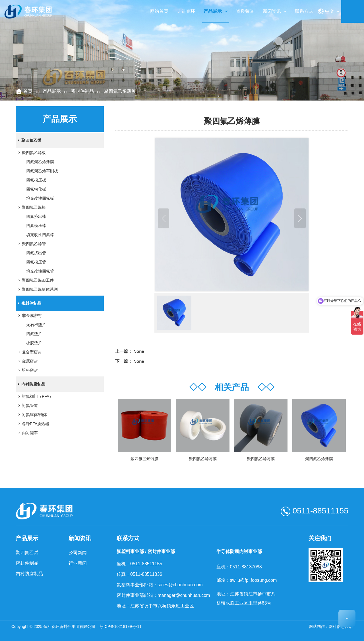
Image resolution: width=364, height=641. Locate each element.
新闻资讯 (275, 11)
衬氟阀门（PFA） (35, 396)
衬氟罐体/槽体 (32, 415)
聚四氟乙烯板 (31, 153)
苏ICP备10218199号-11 (121, 626)
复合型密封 (29, 352)
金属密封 (27, 361)
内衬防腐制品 (30, 384)
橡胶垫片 (34, 343)
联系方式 (304, 11)
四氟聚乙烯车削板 (42, 171)
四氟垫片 (34, 334)
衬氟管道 (27, 406)
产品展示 (215, 11)
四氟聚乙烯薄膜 (40, 162)
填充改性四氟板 (40, 198)
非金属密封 (29, 316)
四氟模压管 (36, 262)
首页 (28, 91)
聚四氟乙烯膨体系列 (37, 289)
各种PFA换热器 (33, 424)
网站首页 (159, 11)
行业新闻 (78, 563)
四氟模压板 (36, 180)
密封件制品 (82, 91)
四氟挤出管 (36, 253)
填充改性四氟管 (40, 271)
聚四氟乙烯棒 (31, 207)
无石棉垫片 (36, 325)
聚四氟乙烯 (28, 140)
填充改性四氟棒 (40, 235)
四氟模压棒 (36, 226)
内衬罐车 (27, 433)
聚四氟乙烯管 (31, 244)
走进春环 (186, 11)
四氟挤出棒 (36, 216)
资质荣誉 (245, 11)
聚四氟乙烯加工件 (35, 280)
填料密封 (27, 370)
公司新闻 (78, 553)
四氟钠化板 (36, 189)
